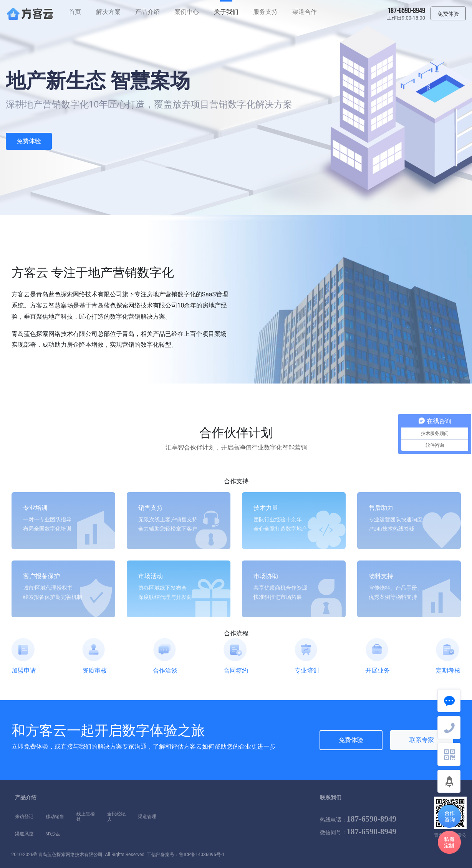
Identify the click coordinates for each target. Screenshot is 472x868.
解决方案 (108, 12)
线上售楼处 (86, 814)
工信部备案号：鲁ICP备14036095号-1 (186, 855)
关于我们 (226, 12)
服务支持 (265, 12)
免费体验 (29, 141)
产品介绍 (147, 12)
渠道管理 (147, 817)
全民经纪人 (116, 814)
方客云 (46, 731)
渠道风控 (24, 834)
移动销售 (55, 817)
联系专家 (422, 740)
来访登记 (24, 817)
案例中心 (187, 12)
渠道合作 (305, 12)
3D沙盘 (53, 834)
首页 (75, 12)
